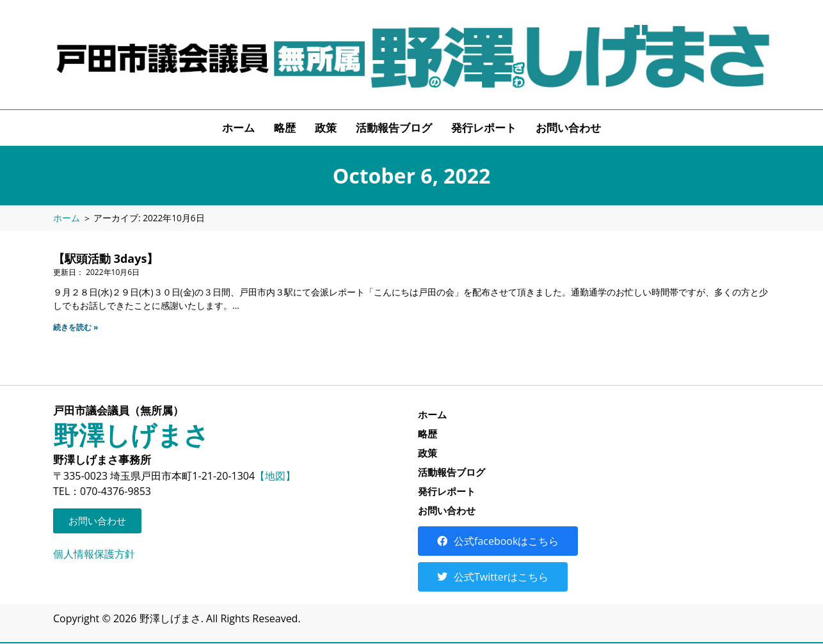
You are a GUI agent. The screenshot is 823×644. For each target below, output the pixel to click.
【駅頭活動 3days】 (106, 258)
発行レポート (484, 128)
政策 (326, 128)
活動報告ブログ (394, 128)
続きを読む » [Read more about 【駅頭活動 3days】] (76, 327)
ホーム (238, 128)
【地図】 (275, 476)
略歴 (285, 128)
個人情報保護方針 (94, 554)
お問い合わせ (568, 128)
